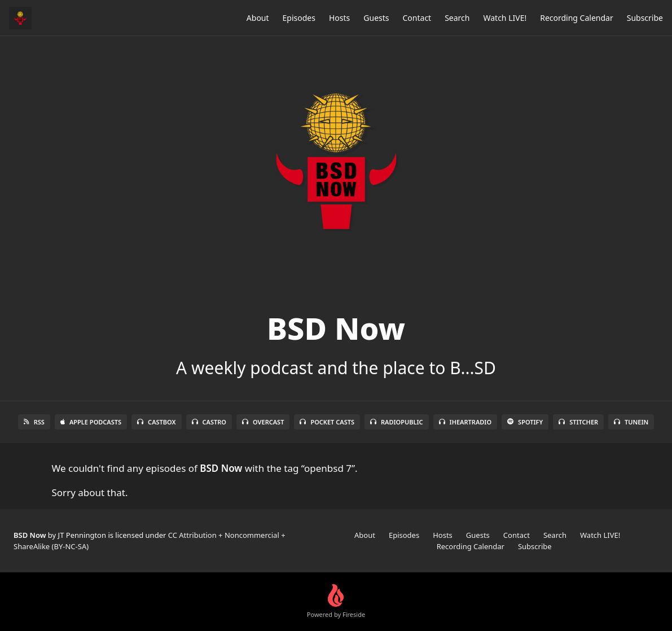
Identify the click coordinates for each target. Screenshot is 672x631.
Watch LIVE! (505, 18)
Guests (376, 18)
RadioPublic (397, 422)
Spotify (525, 422)
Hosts (339, 18)
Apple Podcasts (91, 422)
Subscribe (645, 18)
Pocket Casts (327, 422)
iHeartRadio (465, 422)
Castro (209, 422)
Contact (417, 18)
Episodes (299, 18)
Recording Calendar (577, 18)
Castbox (156, 422)
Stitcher (578, 422)
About (258, 18)
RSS (34, 422)
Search (457, 18)
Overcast (263, 422)
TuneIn (631, 422)
